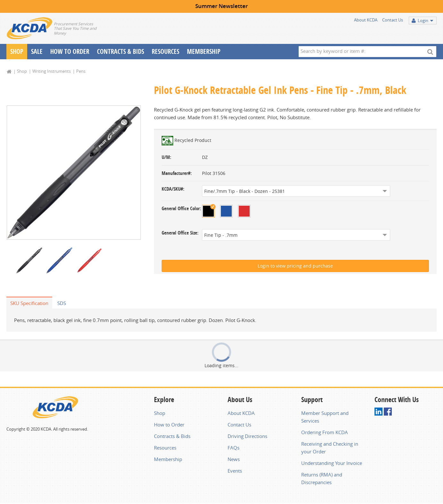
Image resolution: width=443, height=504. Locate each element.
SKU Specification (29, 304)
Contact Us (393, 20)
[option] (74, 173)
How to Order (169, 425)
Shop (17, 51)
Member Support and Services (325, 417)
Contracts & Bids (121, 51)
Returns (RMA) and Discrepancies (322, 479)
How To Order (70, 51)
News (234, 460)
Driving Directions (247, 437)
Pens (81, 71)
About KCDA (366, 20)
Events (235, 471)
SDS (62, 304)
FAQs (234, 448)
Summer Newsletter (221, 6)
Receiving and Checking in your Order (330, 448)
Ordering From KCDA (325, 433)
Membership (204, 51)
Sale (37, 51)
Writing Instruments (52, 71)
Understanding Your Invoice (332, 464)
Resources (165, 51)
